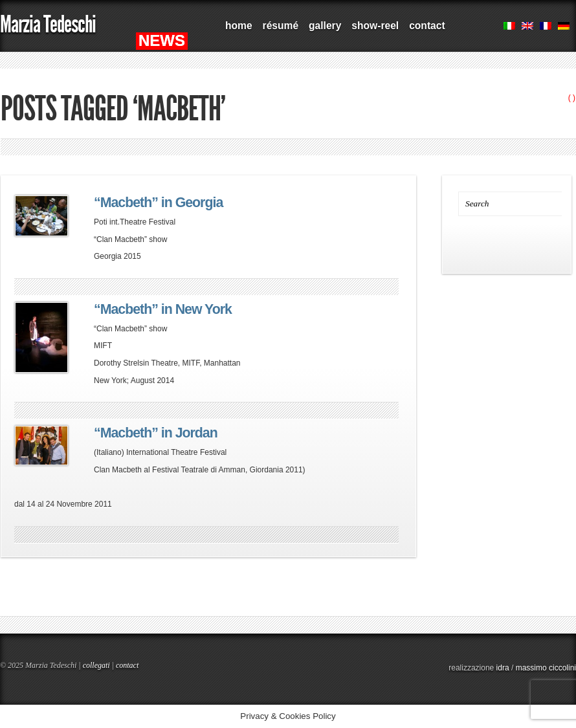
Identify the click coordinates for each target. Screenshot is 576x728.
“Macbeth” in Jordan (156, 433)
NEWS (162, 40)
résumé (281, 26)
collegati (96, 665)
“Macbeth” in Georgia (158, 203)
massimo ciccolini (546, 668)
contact (427, 26)
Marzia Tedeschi (48, 24)
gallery (325, 26)
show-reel (375, 26)
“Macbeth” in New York (163, 309)
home (239, 26)
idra (503, 668)
